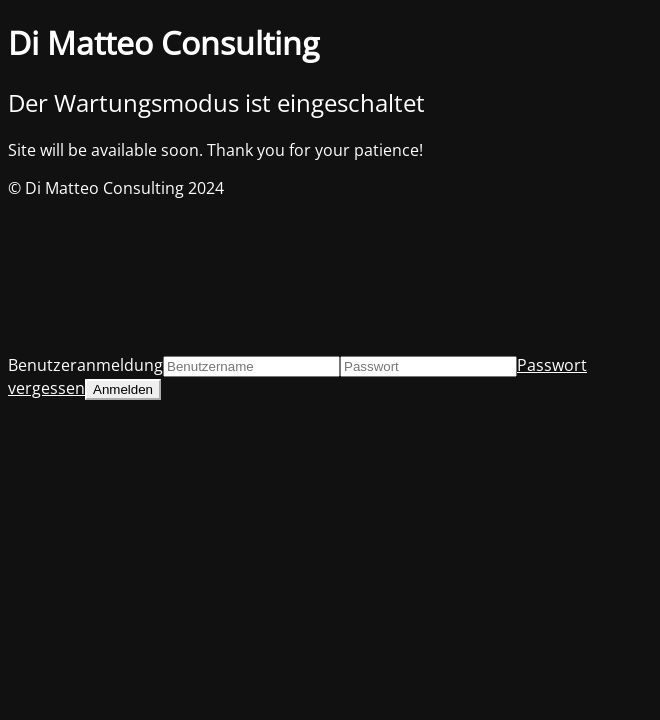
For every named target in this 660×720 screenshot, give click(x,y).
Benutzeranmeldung (85, 365)
